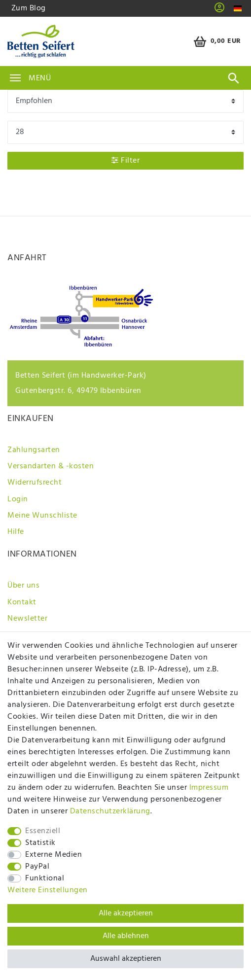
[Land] (238, 9)
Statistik (40, 843)
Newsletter (27, 619)
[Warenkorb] (216, 42)
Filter (125, 161)
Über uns (23, 586)
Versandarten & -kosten (51, 466)
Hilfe (16, 532)
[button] (220, 11)
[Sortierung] (125, 101)
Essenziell (43, 831)
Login (18, 499)
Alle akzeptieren (126, 913)
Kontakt (22, 602)
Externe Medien (54, 855)
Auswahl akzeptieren (126, 959)
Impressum (209, 788)
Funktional (45, 878)
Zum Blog (29, 8)
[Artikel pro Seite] (125, 132)
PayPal (37, 867)
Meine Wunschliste (42, 516)
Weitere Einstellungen (48, 890)
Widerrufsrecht (35, 483)
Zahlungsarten (34, 450)
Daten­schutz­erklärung (110, 811)
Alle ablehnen (126, 936)
